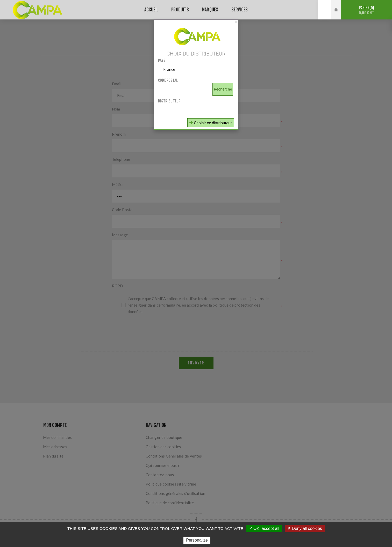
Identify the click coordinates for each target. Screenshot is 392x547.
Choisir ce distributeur (211, 123)
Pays (162, 60)
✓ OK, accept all (264, 528)
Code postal (168, 80)
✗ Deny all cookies (305, 528)
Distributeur (169, 101)
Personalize (197, 540)
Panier (366, 10)
